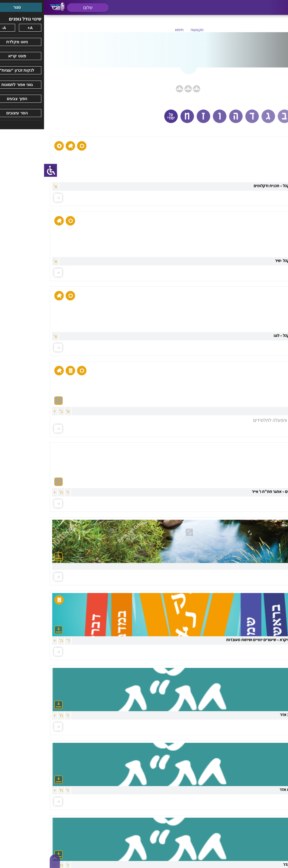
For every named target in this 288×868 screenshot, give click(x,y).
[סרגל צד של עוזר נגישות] (6, 170)
